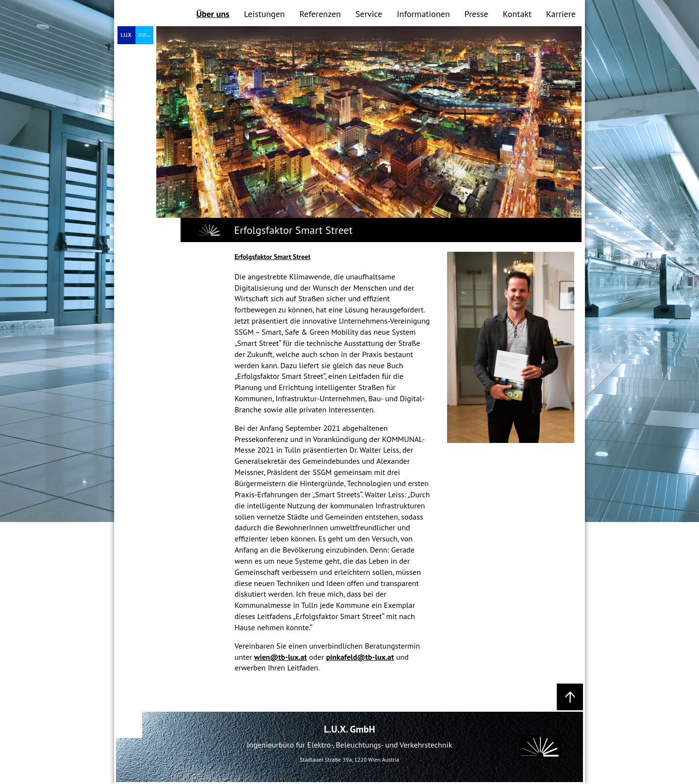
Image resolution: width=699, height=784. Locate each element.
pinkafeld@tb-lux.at (360, 657)
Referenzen (320, 14)
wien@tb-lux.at (281, 657)
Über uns (213, 14)
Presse (476, 14)
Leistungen (265, 14)
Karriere (561, 14)
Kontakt (517, 14)
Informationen (423, 14)
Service (369, 14)
